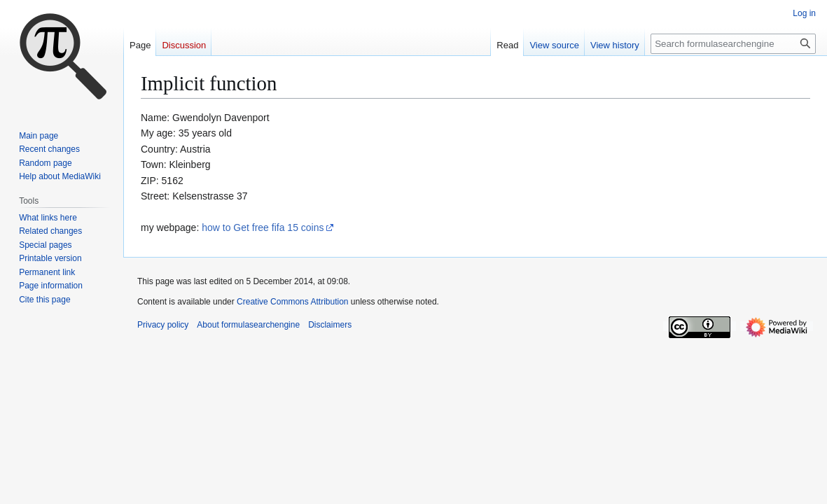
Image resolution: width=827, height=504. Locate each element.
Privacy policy (163, 325)
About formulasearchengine (248, 325)
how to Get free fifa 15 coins (263, 227)
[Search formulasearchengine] (733, 44)
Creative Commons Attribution (292, 302)
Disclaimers (330, 325)
